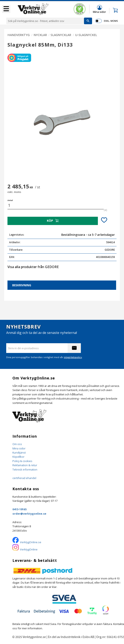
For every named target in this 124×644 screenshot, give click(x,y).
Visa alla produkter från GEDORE (33, 267)
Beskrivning (22, 285)
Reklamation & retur (25, 465)
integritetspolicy (73, 357)
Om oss (17, 444)
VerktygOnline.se (31, 542)
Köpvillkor (18, 457)
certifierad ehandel (24, 478)
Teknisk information (25, 469)
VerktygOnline (29, 549)
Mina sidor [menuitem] (99, 12)
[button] (6, 9)
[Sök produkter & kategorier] (45, 21)
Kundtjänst (19, 453)
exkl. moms (111, 21)
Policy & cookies (22, 461)
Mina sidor (19, 448)
